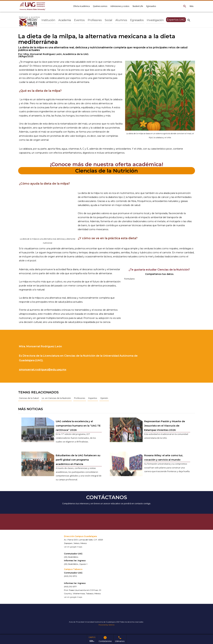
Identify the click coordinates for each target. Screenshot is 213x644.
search (189, 20)
